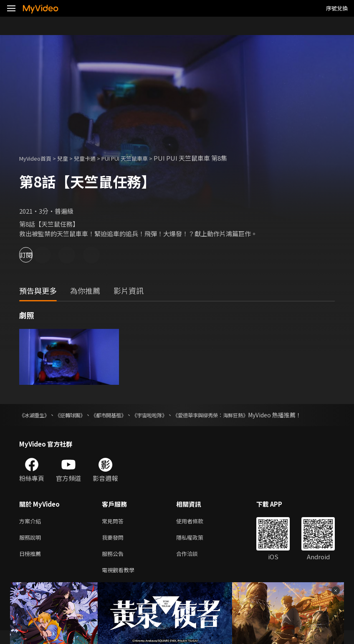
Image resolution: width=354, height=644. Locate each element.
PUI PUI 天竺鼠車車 (140, 158)
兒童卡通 (94, 158)
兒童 (69, 158)
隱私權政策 (197, 548)
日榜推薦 (32, 565)
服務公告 (114, 565)
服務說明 (32, 548)
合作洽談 (194, 565)
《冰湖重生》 (37, 415)
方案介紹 (32, 530)
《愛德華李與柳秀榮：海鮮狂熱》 (246, 415)
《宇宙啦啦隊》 (174, 415)
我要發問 (114, 548)
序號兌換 (337, 8)
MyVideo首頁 (38, 158)
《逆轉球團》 (80, 415)
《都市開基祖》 (125, 415)
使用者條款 (197, 530)
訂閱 (36, 255)
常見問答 (114, 530)
